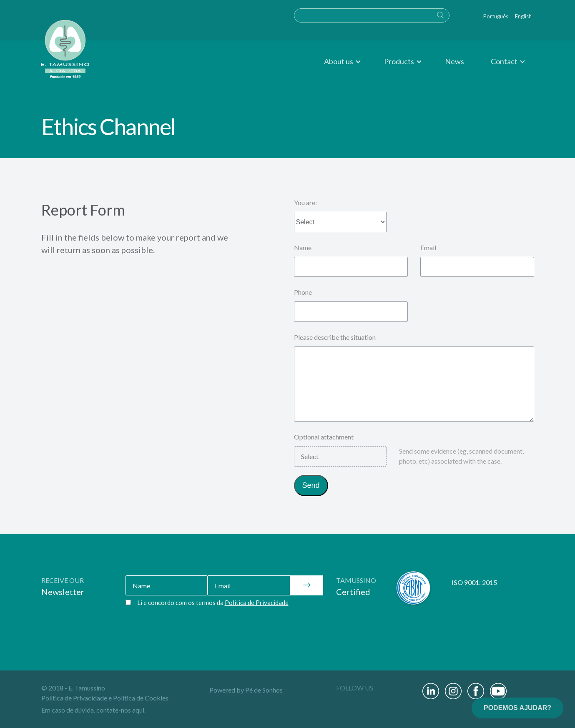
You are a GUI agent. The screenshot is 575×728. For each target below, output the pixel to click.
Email (428, 247)
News (454, 61)
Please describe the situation (335, 337)
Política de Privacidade (74, 698)
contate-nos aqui (120, 710)
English (523, 16)
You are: (305, 202)
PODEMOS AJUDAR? (517, 708)
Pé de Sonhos (264, 690)
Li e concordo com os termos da (213, 602)
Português (496, 16)
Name (303, 247)
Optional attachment (324, 437)
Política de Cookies (141, 698)
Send (311, 485)
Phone (303, 292)
